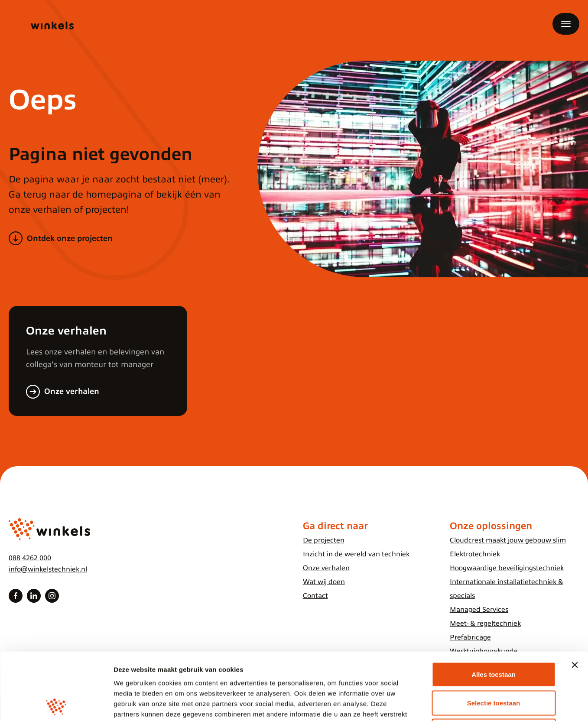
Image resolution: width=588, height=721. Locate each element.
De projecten (324, 540)
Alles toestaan (494, 607)
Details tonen (468, 704)
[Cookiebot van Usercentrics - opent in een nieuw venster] (56, 704)
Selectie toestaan (494, 636)
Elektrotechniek (475, 554)
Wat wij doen (324, 582)
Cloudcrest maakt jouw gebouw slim (508, 540)
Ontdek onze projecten (70, 238)
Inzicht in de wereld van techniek (356, 554)
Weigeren (493, 664)
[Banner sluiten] (575, 598)
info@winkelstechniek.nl (48, 569)
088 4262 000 (30, 558)
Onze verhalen (72, 391)
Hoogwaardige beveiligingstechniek (507, 568)
